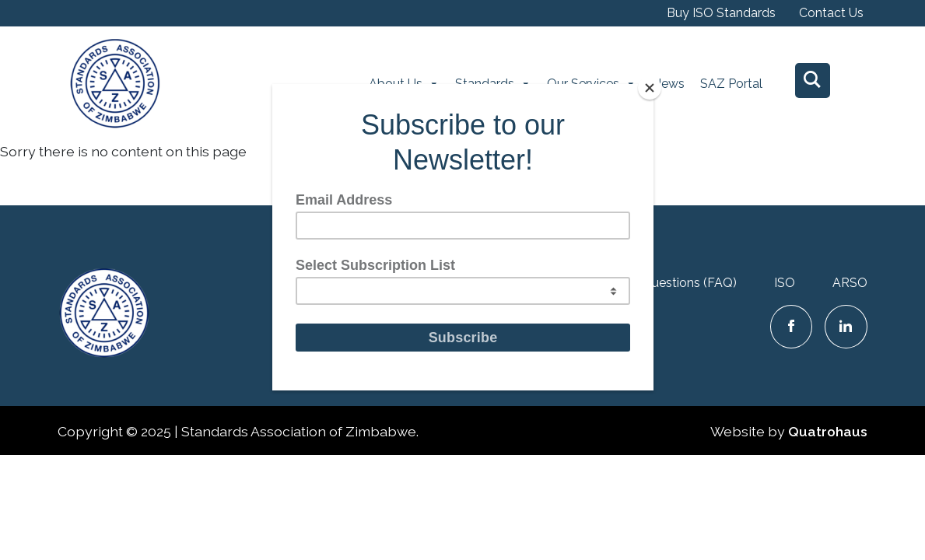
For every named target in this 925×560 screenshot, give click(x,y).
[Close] (650, 88)
